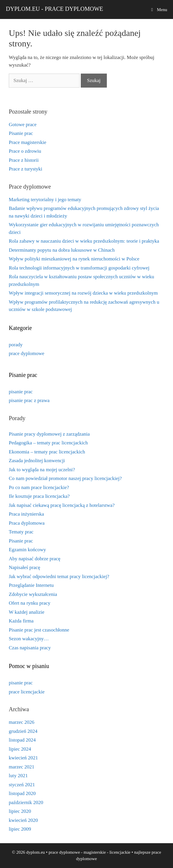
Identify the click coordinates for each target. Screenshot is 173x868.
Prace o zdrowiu (25, 151)
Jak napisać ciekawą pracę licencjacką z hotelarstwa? (62, 505)
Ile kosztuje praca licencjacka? (39, 496)
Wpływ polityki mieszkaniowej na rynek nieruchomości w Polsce (74, 259)
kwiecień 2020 (23, 820)
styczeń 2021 (22, 785)
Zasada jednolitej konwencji (37, 461)
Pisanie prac (21, 133)
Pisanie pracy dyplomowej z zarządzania (49, 434)
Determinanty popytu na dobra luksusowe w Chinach (62, 250)
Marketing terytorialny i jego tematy (45, 200)
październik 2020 (26, 802)
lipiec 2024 (20, 749)
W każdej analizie (26, 612)
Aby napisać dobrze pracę (35, 559)
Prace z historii (24, 160)
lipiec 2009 (20, 829)
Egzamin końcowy (27, 550)
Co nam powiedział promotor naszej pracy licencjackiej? (65, 478)
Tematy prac (21, 532)
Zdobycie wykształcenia (33, 594)
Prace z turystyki (25, 169)
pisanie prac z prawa (29, 400)
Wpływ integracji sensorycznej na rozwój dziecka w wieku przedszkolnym (83, 293)
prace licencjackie (27, 692)
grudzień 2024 (23, 731)
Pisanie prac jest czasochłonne (39, 630)
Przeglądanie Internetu (31, 585)
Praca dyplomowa (27, 523)
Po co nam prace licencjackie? (39, 487)
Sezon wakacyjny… (29, 639)
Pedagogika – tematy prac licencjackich (48, 443)
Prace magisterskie (28, 142)
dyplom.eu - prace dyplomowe (54, 9)
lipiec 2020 (20, 811)
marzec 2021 (22, 767)
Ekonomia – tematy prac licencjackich (47, 452)
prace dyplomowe (26, 353)
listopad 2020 (22, 793)
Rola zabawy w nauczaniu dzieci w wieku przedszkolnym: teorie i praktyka (84, 241)
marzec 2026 (22, 722)
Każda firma (21, 621)
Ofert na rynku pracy (30, 603)
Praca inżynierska (26, 514)
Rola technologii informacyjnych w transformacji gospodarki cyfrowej (79, 268)
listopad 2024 (22, 740)
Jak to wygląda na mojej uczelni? (42, 470)
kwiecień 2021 (23, 758)
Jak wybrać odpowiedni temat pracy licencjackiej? (59, 576)
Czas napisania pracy (30, 648)
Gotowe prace (23, 125)
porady (16, 345)
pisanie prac (21, 392)
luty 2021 (18, 776)
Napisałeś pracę (24, 567)
